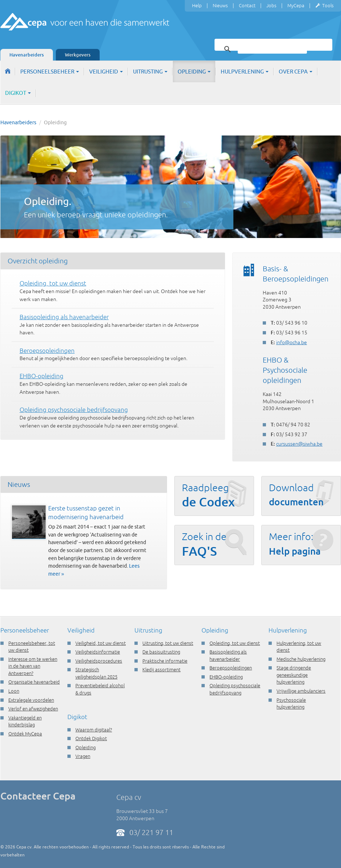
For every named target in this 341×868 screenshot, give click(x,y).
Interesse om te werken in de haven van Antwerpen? (33, 666)
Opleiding (194, 72)
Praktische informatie (165, 661)
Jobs (271, 5)
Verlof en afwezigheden (33, 709)
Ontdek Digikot (91, 738)
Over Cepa (296, 72)
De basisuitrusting (161, 652)
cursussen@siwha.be (299, 444)
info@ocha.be (292, 342)
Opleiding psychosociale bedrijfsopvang (235, 689)
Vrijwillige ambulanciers (301, 691)
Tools (325, 6)
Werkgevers (78, 55)
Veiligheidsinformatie (98, 652)
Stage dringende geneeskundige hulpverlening (294, 675)
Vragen (83, 756)
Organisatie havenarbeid (34, 682)
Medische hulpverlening (301, 659)
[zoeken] (272, 49)
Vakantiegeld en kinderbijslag (25, 721)
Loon (14, 691)
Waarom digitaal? (94, 730)
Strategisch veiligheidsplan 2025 (96, 673)
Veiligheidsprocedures (99, 661)
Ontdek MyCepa (25, 734)
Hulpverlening (245, 72)
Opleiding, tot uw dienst (235, 643)
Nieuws (220, 5)
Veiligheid (106, 72)
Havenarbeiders (27, 55)
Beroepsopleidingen (231, 668)
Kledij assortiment (161, 669)
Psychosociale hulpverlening (291, 704)
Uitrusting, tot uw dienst (168, 643)
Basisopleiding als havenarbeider (228, 655)
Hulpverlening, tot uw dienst (299, 647)
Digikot (18, 93)
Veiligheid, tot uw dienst (101, 643)
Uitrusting (150, 72)
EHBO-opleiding (226, 677)
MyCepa (296, 5)
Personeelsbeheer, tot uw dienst (32, 647)
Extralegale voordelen (31, 700)
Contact (247, 5)
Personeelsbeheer (50, 72)
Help (197, 5)
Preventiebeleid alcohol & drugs (100, 689)
